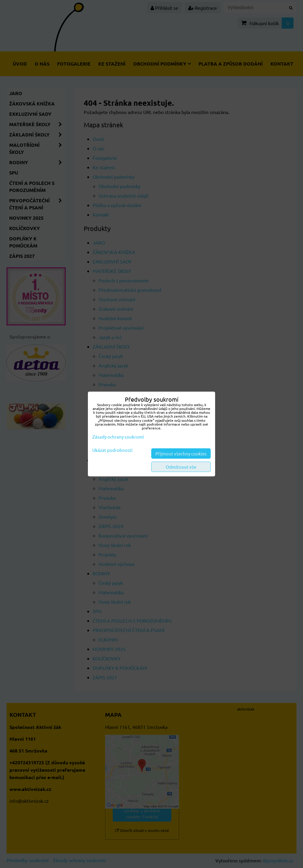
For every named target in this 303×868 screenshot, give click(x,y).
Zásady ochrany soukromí (118, 437)
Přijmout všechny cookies (181, 453)
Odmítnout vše (181, 467)
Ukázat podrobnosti (112, 450)
